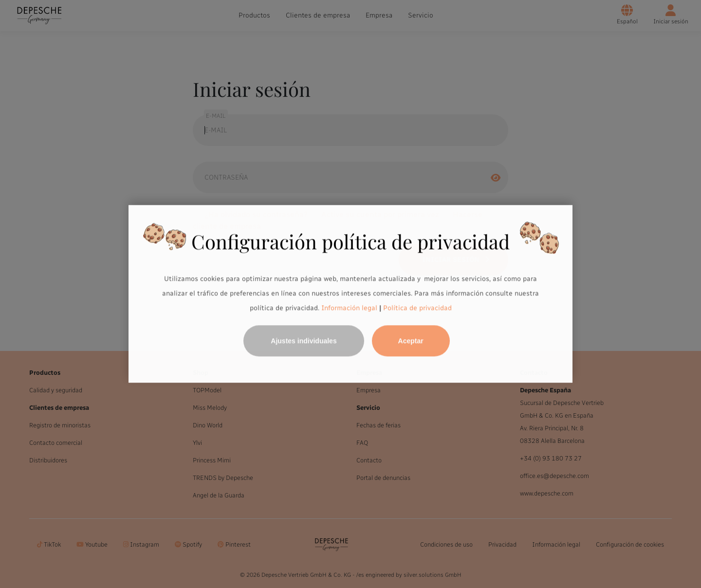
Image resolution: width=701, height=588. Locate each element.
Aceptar (411, 341)
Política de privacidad (417, 308)
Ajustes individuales (304, 341)
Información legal (348, 308)
